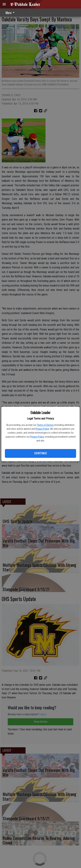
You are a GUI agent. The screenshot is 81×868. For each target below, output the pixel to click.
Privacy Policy (42, 429)
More (11, 13)
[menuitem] (11, 13)
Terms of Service (45, 425)
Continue (40, 453)
